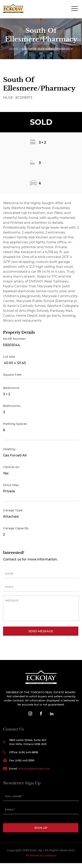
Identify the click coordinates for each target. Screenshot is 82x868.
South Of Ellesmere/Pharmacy (47, 49)
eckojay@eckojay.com (34, 768)
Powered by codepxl (41, 855)
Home (14, 49)
